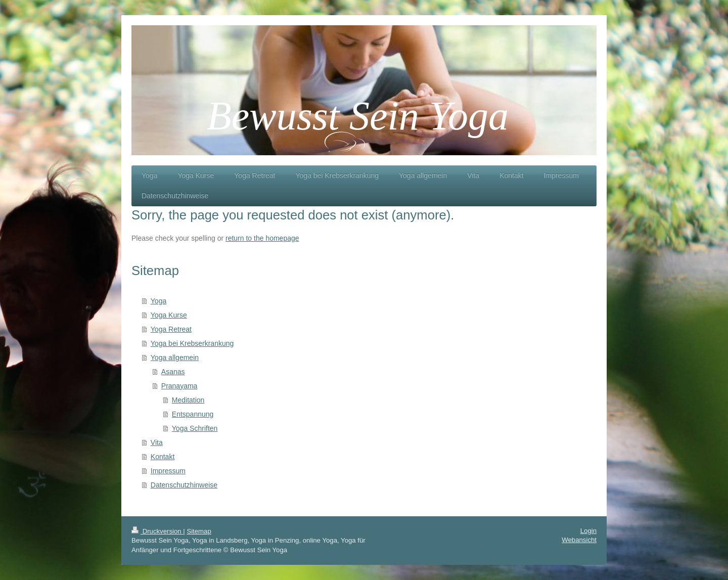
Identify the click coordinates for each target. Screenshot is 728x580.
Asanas (173, 372)
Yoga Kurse (169, 315)
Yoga (158, 301)
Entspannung (193, 414)
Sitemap (199, 531)
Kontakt (163, 457)
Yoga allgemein (175, 358)
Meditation (188, 400)
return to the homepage (262, 238)
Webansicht (579, 540)
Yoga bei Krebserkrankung (192, 343)
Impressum (168, 471)
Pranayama (179, 386)
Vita (157, 442)
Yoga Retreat (171, 329)
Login (588, 531)
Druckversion (157, 531)
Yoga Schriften (195, 428)
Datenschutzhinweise (184, 485)
